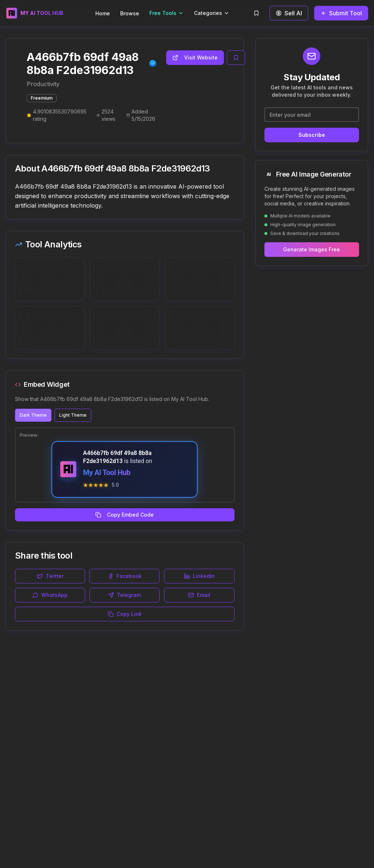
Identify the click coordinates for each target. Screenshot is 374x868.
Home (103, 13)
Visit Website (195, 57)
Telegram (125, 595)
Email (199, 595)
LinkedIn (199, 576)
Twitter (50, 576)
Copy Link (125, 614)
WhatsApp (50, 595)
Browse (130, 13)
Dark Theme (33, 415)
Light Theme (73, 415)
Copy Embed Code (125, 515)
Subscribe (312, 135)
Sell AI (289, 13)
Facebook (125, 576)
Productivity (43, 84)
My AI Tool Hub (106, 472)
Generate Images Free (312, 249)
